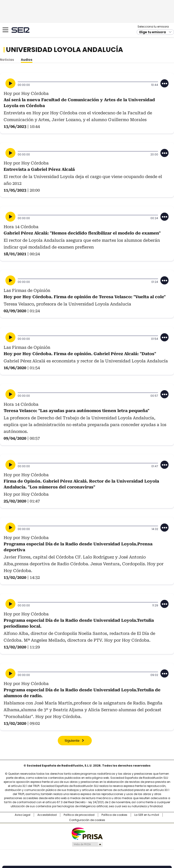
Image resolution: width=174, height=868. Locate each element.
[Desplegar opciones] (164, 83)
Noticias (7, 60)
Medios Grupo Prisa (87, 844)
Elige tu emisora (153, 32)
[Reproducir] (10, 83)
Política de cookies (114, 815)
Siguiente (72, 741)
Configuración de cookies (87, 820)
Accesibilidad (47, 815)
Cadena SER (21, 30)
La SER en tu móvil (147, 815)
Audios (27, 60)
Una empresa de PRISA (87, 833)
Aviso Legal (23, 815)
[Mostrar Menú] (5, 30)
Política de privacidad (79, 815)
